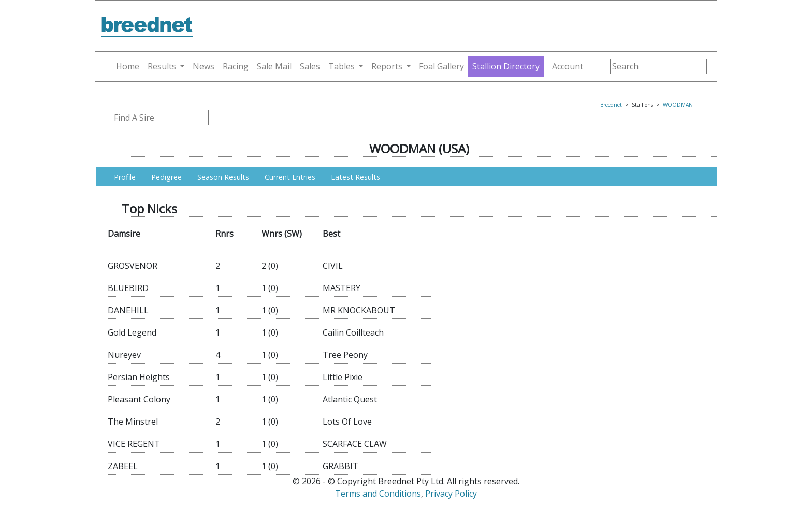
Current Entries (290, 177)
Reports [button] (387, 66)
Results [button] (162, 66)
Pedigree (166, 177)
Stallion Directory (506, 66)
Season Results (223, 177)
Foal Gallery (441, 66)
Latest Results (356, 177)
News (204, 66)
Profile (125, 177)
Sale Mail (274, 66)
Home (128, 66)
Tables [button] (342, 66)
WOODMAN (678, 105)
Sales (310, 66)
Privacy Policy (451, 494)
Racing (236, 66)
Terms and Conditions (378, 494)
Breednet (611, 105)
